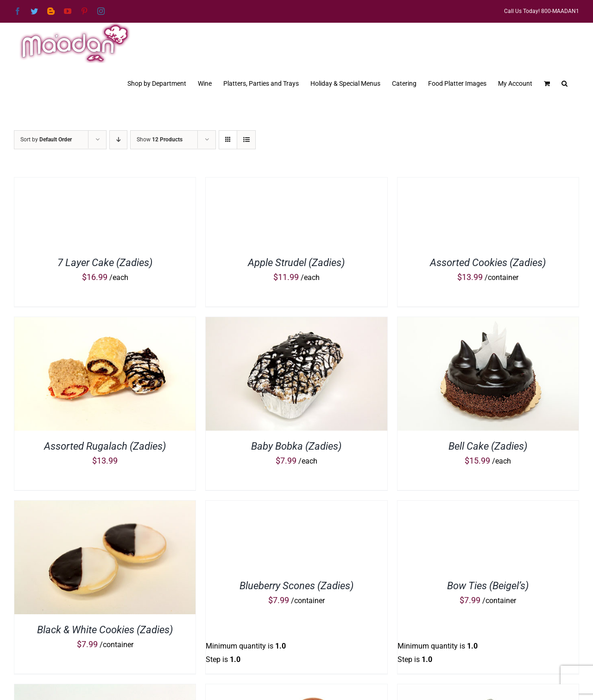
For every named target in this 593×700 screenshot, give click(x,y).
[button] (565, 83)
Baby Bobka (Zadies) (296, 446)
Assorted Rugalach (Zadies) (105, 446)
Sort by (46, 140)
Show (160, 140)
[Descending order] (118, 140)
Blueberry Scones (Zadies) (296, 586)
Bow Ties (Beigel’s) (488, 586)
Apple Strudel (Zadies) (296, 263)
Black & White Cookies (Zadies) (105, 630)
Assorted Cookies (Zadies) (488, 263)
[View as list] (246, 140)
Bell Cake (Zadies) (488, 446)
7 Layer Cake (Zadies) (105, 263)
